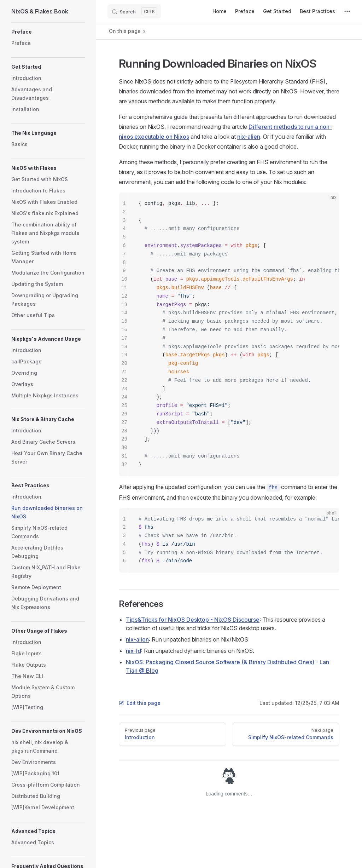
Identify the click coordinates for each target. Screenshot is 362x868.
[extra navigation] (347, 11)
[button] (48, 32)
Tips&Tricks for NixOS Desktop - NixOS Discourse (193, 620)
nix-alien (249, 137)
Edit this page (140, 703)
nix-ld (133, 651)
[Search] (134, 11)
